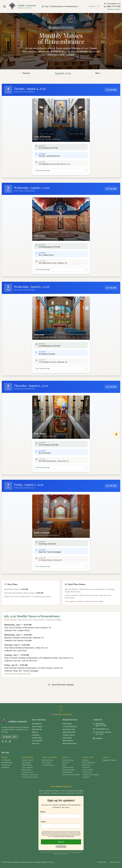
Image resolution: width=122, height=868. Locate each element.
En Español (86, 777)
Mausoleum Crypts (69, 729)
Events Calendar (27, 767)
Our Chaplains (26, 762)
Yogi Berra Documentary (91, 775)
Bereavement (26, 770)
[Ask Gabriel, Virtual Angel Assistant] (116, 434)
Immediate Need (7, 762)
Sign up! (61, 842)
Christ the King (37, 738)
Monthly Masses (27, 765)
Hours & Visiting (88, 770)
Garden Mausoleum (69, 732)
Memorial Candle (48, 760)
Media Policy (87, 765)
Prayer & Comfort (28, 772)
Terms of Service (59, 854)
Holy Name (36, 735)
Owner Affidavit (67, 772)
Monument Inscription (70, 743)
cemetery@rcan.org (112, 4)
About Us (85, 760)
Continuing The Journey (30, 777)
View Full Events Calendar (61, 685)
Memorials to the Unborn (30, 775)
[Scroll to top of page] (61, 708)
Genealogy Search (48, 765)
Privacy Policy (87, 772)
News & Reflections (89, 762)
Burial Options (67, 724)
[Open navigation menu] (4, 6)
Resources (66, 762)
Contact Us (86, 767)
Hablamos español (114, 9)
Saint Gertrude (37, 729)
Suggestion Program (109, 760)
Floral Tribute (46, 762)
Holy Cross (36, 743)
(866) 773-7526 (112, 6)
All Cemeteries (37, 724)
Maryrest (35, 732)
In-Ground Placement (70, 726)
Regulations (5, 767)
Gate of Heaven (37, 726)
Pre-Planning (6, 760)
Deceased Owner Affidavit (71, 775)
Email (43, 812)
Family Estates (67, 738)
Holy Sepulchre (37, 741)
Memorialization (68, 741)
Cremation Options (69, 735)
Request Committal (68, 770)
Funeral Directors (68, 767)
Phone (43, 822)
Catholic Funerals (28, 760)
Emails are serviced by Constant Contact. (64, 836)
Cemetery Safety (68, 760)
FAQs (64, 765)
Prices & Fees (6, 765)
